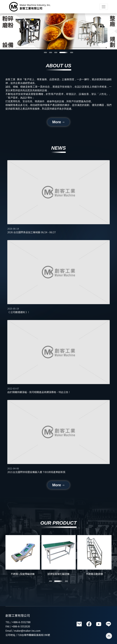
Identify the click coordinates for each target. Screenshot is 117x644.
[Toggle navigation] (104, 7)
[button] (45, 52)
